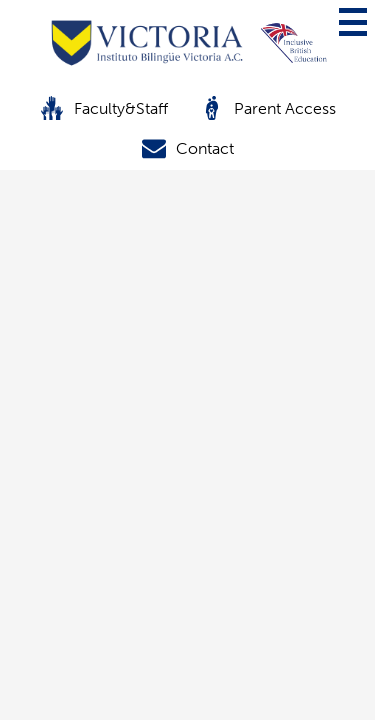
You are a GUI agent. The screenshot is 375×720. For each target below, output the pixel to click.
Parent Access (268, 108)
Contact (188, 148)
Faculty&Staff (104, 108)
